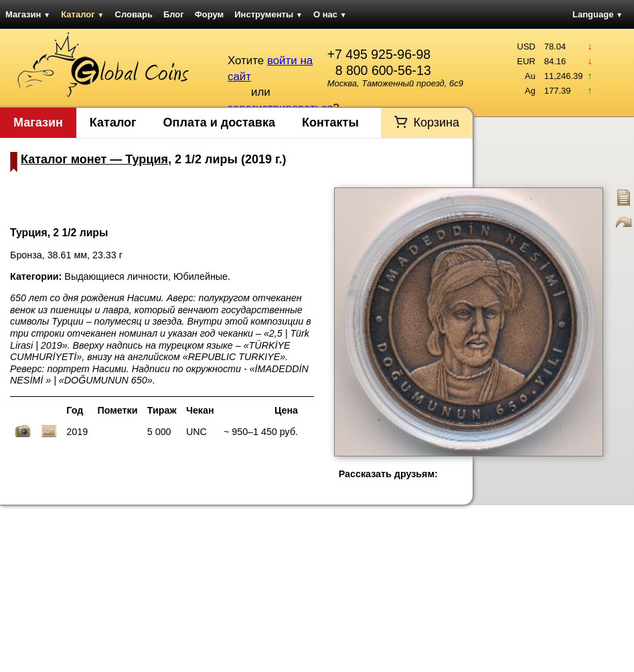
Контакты (330, 122)
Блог (174, 14)
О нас (330, 14)
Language (598, 14)
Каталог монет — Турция (94, 159)
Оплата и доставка (219, 122)
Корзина (436, 122)
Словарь (134, 14)
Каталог (82, 14)
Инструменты (268, 14)
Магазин (28, 14)
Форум (209, 14)
